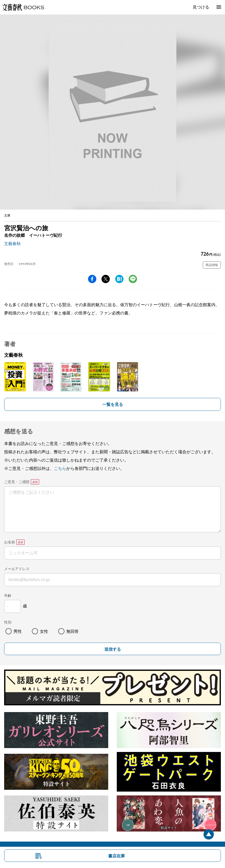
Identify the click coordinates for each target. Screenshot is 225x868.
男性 (18, 631)
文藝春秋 (12, 243)
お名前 (10, 542)
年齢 (8, 595)
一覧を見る (113, 404)
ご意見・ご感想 (17, 482)
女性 (44, 631)
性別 (8, 622)
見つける (201, 7)
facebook (92, 279)
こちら (60, 468)
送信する (113, 649)
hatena (119, 279)
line (133, 279)
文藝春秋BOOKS (23, 7)
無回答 (72, 631)
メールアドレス (17, 569)
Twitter (106, 279)
